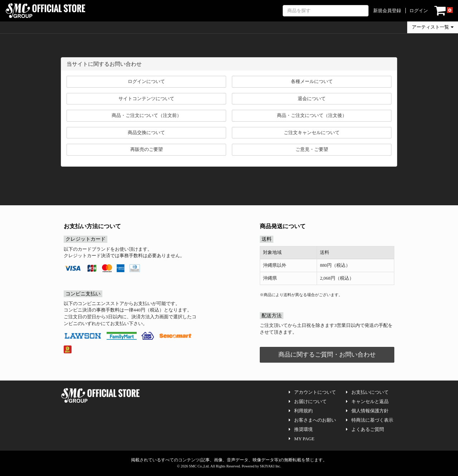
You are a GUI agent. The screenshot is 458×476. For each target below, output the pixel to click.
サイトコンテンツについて (146, 99)
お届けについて (308, 401)
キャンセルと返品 (367, 401)
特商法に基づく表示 (370, 420)
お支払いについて (367, 392)
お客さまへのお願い (312, 420)
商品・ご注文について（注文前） (147, 115)
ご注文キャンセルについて (312, 133)
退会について (312, 99)
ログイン (419, 11)
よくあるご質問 (365, 429)
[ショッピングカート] (444, 11)
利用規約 (301, 411)
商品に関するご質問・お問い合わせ (327, 355)
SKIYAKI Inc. (270, 466)
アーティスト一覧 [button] (433, 27)
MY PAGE (301, 439)
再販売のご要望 (147, 149)
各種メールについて (312, 81)
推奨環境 (301, 429)
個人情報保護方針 (367, 411)
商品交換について (146, 133)
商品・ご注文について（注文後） (312, 115)
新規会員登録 (387, 11)
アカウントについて (312, 392)
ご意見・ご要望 (312, 149)
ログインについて (146, 81)
